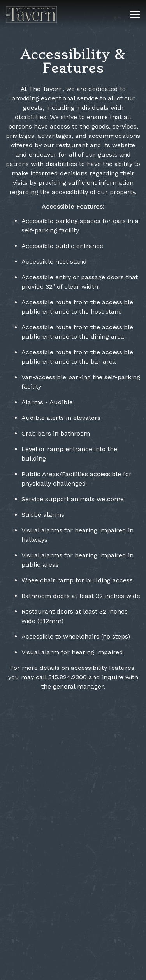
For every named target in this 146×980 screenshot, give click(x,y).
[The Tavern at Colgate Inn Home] (33, 14)
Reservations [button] (73, 970)
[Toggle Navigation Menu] (135, 14)
